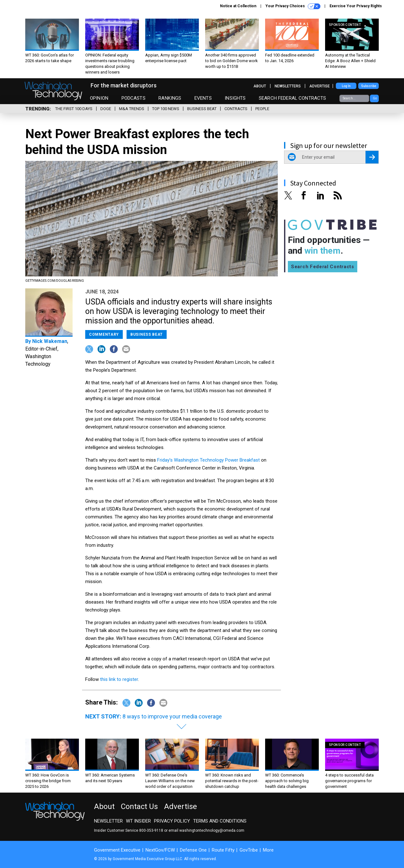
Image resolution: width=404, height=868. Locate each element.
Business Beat (202, 109)
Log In (346, 86)
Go (375, 98)
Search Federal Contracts (293, 98)
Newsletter (108, 821)
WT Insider (138, 821)
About (260, 86)
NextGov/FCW (160, 850)
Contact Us (139, 806)
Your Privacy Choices (293, 6)
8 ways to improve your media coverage (172, 716)
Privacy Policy (172, 821)
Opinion (99, 98)
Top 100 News (166, 109)
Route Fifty (223, 850)
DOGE (106, 109)
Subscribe (369, 86)
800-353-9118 (151, 830)
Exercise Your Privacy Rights (356, 6)
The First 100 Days (74, 109)
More (268, 850)
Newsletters (288, 86)
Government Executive (117, 850)
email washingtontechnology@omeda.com (206, 830)
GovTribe (249, 850)
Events (203, 98)
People (262, 109)
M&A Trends (132, 109)
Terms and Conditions (220, 821)
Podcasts (134, 98)
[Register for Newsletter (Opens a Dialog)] (372, 157)
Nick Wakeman (50, 341)
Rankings (170, 98)
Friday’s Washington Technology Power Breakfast (208, 460)
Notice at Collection (238, 6)
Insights (235, 98)
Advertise (320, 86)
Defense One (193, 850)
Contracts (236, 109)
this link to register (119, 679)
